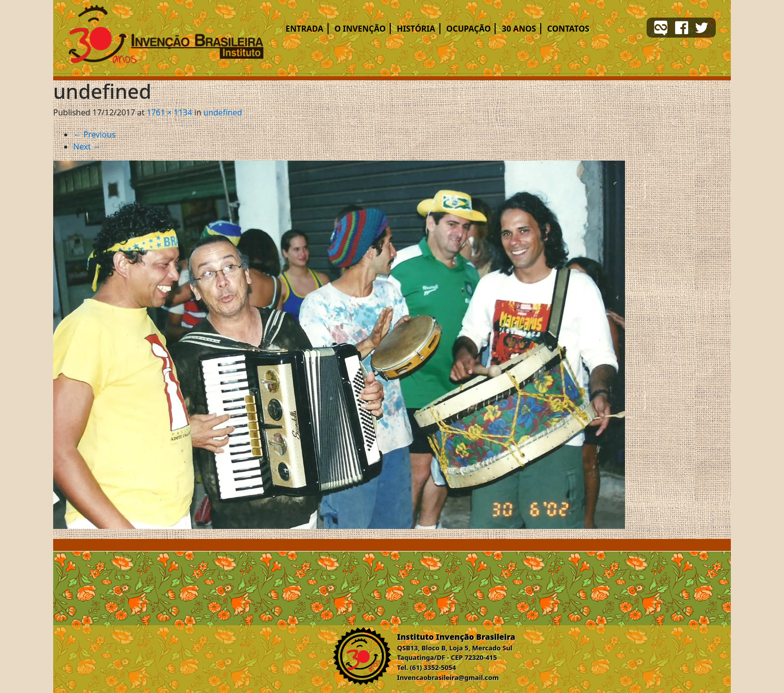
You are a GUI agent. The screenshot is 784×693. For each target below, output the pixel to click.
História (416, 29)
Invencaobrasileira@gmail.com (448, 677)
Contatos (568, 29)
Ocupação (469, 29)
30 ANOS (519, 29)
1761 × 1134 (169, 112)
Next (87, 147)
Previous (94, 134)
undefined (223, 112)
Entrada (304, 29)
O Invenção (360, 29)
